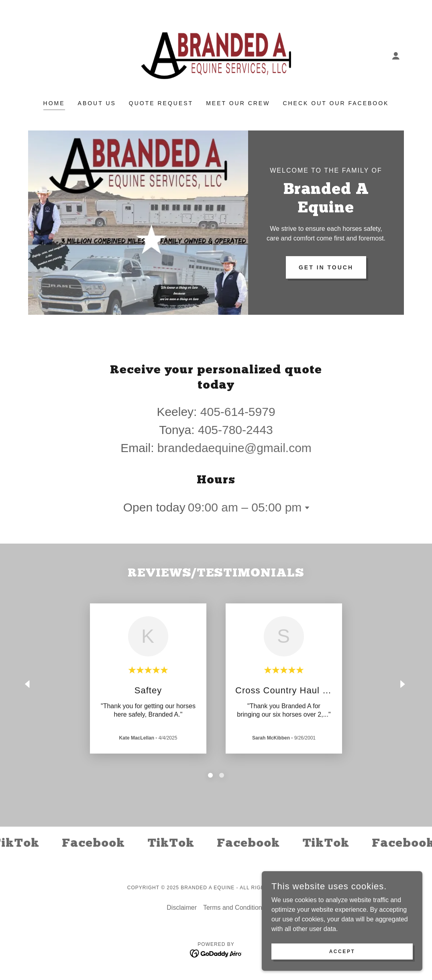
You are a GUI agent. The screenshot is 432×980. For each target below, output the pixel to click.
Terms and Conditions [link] (234, 908)
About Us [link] (97, 103)
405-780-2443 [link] (235, 430)
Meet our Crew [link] (238, 103)
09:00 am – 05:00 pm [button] (245, 507)
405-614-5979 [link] (238, 412)
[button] (396, 56)
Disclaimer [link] (182, 908)
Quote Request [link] (161, 103)
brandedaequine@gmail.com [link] (234, 448)
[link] (216, 55)
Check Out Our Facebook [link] (336, 103)
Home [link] (54, 103)
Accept (342, 951)
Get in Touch (326, 267)
